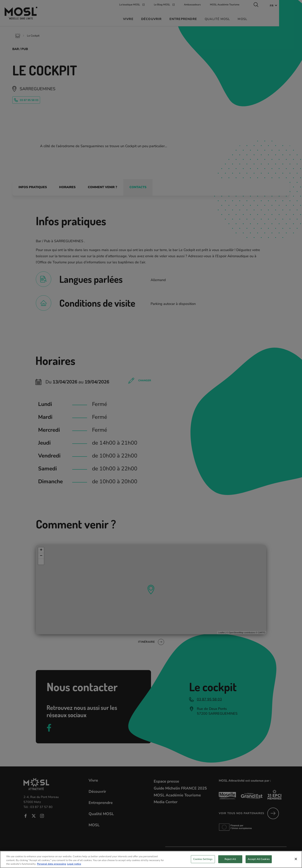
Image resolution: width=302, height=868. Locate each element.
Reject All (230, 862)
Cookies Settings (203, 862)
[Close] (296, 862)
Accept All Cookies (259, 862)
